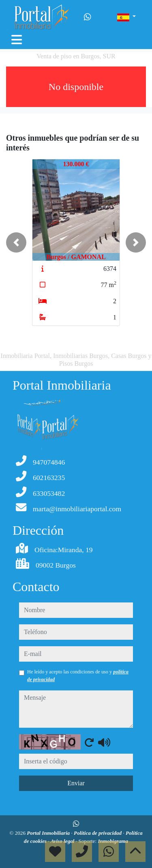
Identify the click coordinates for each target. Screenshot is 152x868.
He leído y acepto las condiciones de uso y (78, 675)
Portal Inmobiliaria (49, 833)
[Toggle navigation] (17, 40)
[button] (16, 242)
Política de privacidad (98, 833)
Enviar (76, 783)
